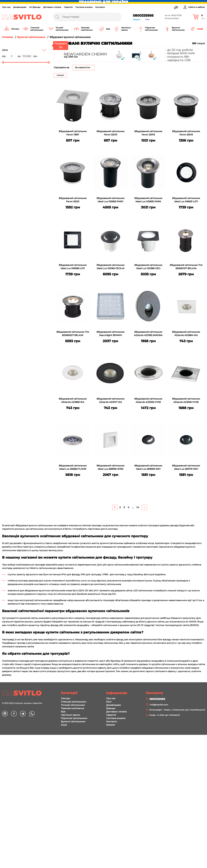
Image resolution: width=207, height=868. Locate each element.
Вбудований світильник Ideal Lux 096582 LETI (73, 267)
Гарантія (68, 7)
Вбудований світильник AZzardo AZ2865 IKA (73, 400)
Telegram (137, 19)
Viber (147, 19)
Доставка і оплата (52, 7)
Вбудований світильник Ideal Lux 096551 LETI (186, 200)
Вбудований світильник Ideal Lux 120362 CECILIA (111, 267)
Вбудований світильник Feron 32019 (186, 133)
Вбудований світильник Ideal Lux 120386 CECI (148, 267)
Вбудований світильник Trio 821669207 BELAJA (73, 334)
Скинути (60, 75)
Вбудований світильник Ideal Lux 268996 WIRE (111, 467)
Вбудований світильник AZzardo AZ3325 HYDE (148, 400)
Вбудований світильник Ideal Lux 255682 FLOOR (73, 467)
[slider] (3, 62)
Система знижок (84, 7)
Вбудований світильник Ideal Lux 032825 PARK (111, 200)
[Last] (138, 507)
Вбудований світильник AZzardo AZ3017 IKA (111, 400)
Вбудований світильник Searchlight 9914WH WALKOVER (111, 334)
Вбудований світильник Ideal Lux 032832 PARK (148, 200)
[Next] (144, 507)
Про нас (6, 7)
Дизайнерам (20, 7)
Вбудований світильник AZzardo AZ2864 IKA (186, 334)
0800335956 (143, 15)
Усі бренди (35, 7)
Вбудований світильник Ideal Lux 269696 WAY (148, 467)
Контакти (100, 7)
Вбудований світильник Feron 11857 (73, 133)
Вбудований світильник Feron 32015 (148, 133)
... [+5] (133, 507)
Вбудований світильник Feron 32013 (111, 133)
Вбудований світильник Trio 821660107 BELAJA (186, 267)
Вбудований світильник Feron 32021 (73, 200)
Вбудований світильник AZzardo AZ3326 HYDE (186, 400)
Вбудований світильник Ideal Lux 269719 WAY (186, 467)
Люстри (66, 866)
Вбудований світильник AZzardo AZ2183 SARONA (148, 334)
